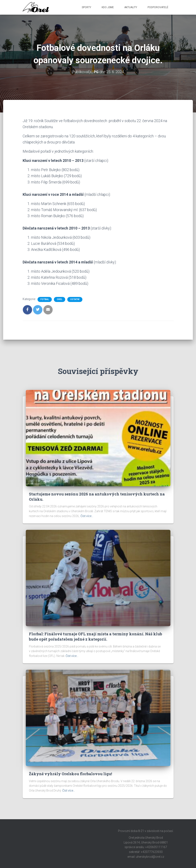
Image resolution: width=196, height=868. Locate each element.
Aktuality (131, 7)
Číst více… (87, 516)
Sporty (86, 7)
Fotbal (45, 299)
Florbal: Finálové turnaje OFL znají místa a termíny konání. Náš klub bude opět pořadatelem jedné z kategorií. (95, 636)
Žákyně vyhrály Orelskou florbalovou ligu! (70, 774)
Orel (60, 299)
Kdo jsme (108, 7)
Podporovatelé (158, 7)
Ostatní (75, 299)
